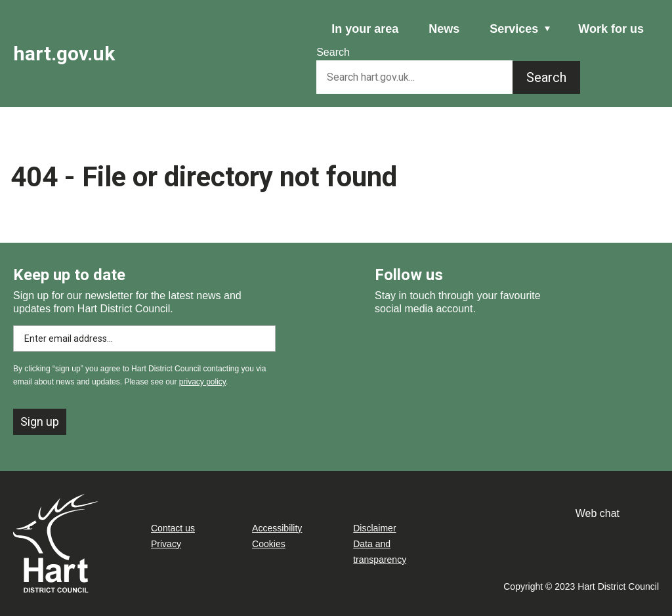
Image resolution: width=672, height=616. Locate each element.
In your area (365, 29)
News (444, 29)
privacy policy (202, 382)
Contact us (173, 528)
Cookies (269, 544)
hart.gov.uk (64, 53)
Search (333, 52)
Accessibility (277, 528)
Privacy (166, 544)
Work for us (611, 29)
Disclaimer (374, 528)
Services (514, 29)
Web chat (598, 513)
